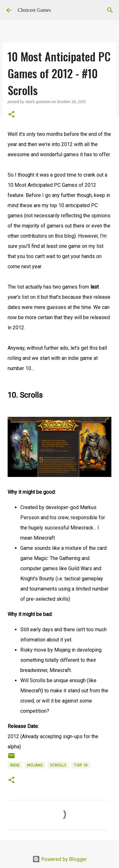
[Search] (110, 10)
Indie (15, 765)
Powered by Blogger (60, 859)
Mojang (35, 765)
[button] (11, 115)
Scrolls (58, 765)
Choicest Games (34, 10)
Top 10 (81, 765)
